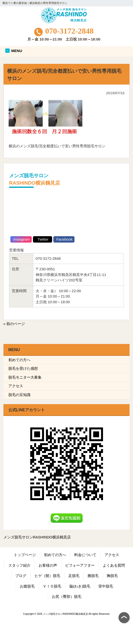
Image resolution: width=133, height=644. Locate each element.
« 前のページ (14, 324)
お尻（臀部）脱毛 (67, 596)
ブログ (21, 576)
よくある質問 (114, 565)
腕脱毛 (93, 576)
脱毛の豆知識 (19, 395)
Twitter (43, 239)
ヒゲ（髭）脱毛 (47, 576)
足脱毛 (74, 576)
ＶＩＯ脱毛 (52, 586)
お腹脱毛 (27, 586)
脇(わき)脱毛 (80, 586)
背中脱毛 (106, 586)
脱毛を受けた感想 (23, 368)
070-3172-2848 (64, 31)
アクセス (16, 386)
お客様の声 (48, 565)
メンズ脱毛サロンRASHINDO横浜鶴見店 (37, 537)
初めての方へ (19, 360)
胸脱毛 (112, 576)
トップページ (25, 555)
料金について (85, 555)
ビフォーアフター (80, 565)
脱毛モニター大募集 (25, 377)
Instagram (21, 239)
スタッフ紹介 (19, 565)
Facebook (64, 239)
